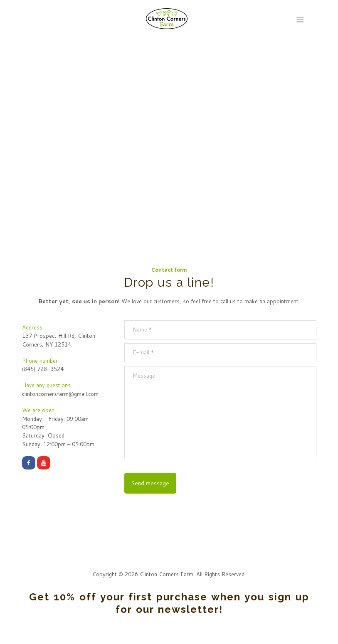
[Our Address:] (169, 133)
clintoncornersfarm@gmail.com (60, 394)
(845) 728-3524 (43, 369)
